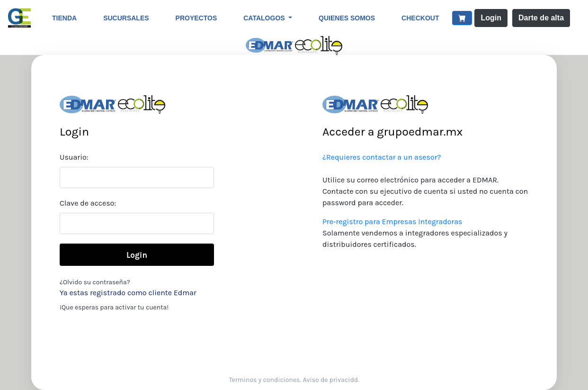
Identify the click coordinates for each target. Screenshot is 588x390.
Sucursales (126, 18)
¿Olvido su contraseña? (95, 282)
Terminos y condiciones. (265, 380)
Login (491, 18)
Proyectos (196, 18)
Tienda (64, 18)
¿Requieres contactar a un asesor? (382, 157)
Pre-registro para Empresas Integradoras (392, 222)
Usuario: (74, 157)
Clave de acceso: (88, 203)
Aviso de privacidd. (331, 380)
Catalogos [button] (265, 18)
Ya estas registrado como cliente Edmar (128, 293)
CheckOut (420, 18)
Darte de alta (541, 18)
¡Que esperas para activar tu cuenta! (114, 307)
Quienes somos (347, 18)
